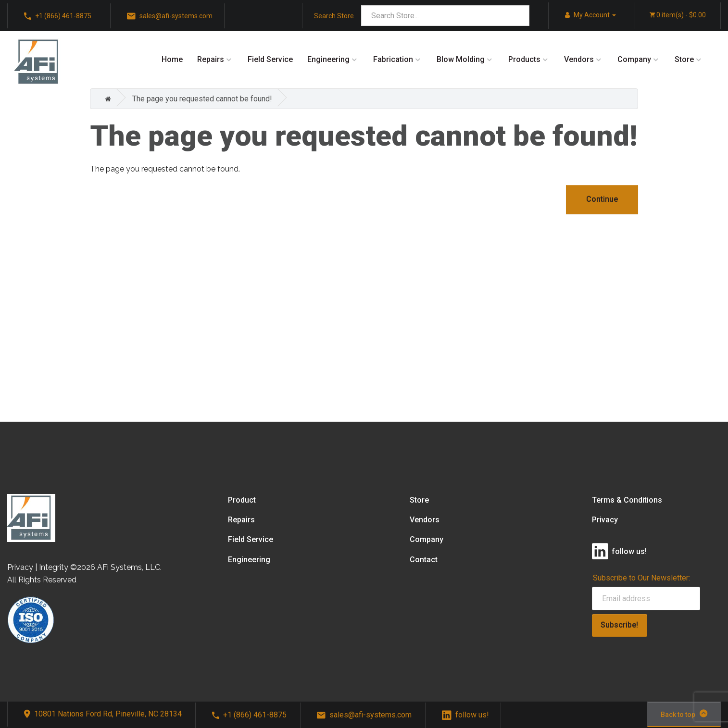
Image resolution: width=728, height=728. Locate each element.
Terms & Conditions (627, 500)
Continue (602, 199)
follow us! (465, 715)
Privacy (605, 520)
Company (634, 59)
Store (684, 59)
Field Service (270, 59)
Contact (424, 560)
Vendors (579, 59)
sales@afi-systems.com (364, 715)
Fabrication (393, 59)
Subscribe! (619, 625)
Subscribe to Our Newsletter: (641, 578)
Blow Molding (461, 59)
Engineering (328, 59)
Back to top (684, 714)
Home (172, 59)
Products (524, 59)
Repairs (211, 59)
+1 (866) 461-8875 (249, 715)
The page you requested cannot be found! (202, 99)
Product (242, 500)
